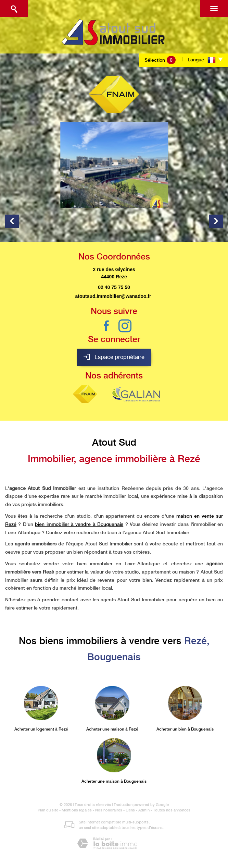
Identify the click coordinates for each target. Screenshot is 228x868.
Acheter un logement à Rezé (41, 729)
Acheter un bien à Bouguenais (185, 729)
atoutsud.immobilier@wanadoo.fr (113, 296)
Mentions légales (77, 810)
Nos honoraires (109, 810)
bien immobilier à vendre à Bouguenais (79, 524)
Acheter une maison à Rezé (112, 729)
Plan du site (48, 810)
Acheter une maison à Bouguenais (114, 781)
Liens (130, 810)
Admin (144, 810)
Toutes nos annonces (172, 810)
